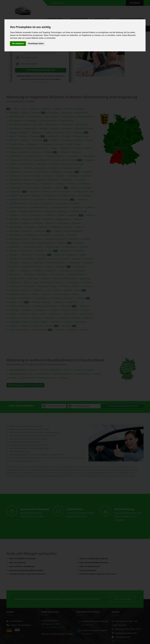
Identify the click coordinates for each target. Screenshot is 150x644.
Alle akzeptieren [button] (18, 44)
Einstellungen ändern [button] (36, 44)
